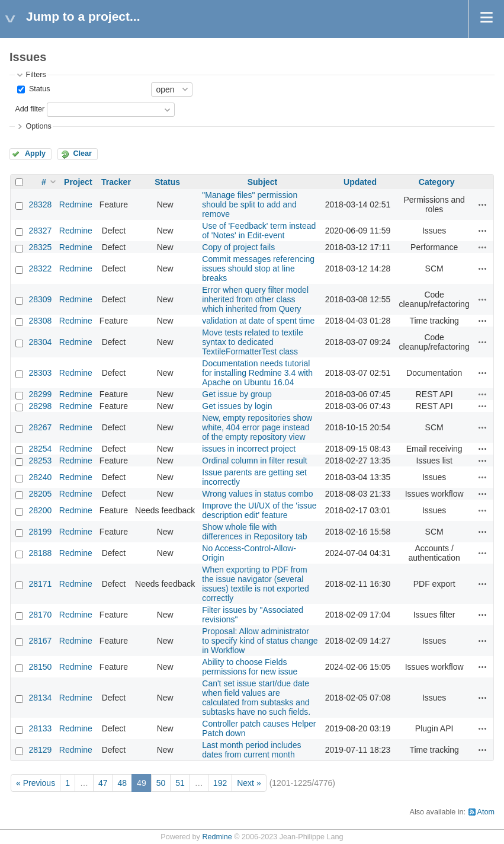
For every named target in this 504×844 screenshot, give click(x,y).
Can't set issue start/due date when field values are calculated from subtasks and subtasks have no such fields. (256, 698)
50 (161, 783)
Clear (82, 154)
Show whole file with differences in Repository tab (254, 532)
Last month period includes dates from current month (251, 750)
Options (38, 126)
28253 (40, 461)
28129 (40, 750)
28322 (40, 268)
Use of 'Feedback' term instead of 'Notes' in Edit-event (259, 231)
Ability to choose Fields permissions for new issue (250, 667)
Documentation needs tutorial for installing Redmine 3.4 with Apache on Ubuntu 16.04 (257, 373)
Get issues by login (237, 406)
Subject (263, 182)
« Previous (36, 783)
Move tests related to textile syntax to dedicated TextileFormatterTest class (252, 342)
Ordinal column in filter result (254, 461)
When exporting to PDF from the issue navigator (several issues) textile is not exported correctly (256, 584)
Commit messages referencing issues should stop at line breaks (258, 268)
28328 (40, 204)
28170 (40, 615)
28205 (40, 494)
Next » (249, 783)
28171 (40, 584)
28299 (40, 394)
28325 (40, 247)
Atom (486, 812)
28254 (40, 449)
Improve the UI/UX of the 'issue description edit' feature (259, 510)
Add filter (30, 109)
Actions (483, 204)
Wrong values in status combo (257, 494)
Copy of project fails (238, 247)
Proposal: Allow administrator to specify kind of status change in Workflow (260, 641)
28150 (40, 667)
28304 (40, 342)
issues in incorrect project (249, 449)
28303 (40, 373)
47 (103, 783)
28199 (40, 532)
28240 (40, 477)
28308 (40, 321)
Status (38, 89)
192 (220, 783)
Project (78, 182)
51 (180, 783)
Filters (36, 75)
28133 (40, 728)
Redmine (76, 204)
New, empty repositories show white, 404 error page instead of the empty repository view (257, 427)
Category (437, 182)
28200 (40, 510)
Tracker (116, 182)
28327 (40, 231)
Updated (360, 182)
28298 (40, 406)
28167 (40, 641)
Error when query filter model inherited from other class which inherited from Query (255, 299)
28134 (40, 698)
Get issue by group (237, 394)
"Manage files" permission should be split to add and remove (250, 204)
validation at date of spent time (258, 321)
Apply (35, 154)
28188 (40, 553)
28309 (40, 299)
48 (123, 783)
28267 (40, 427)
